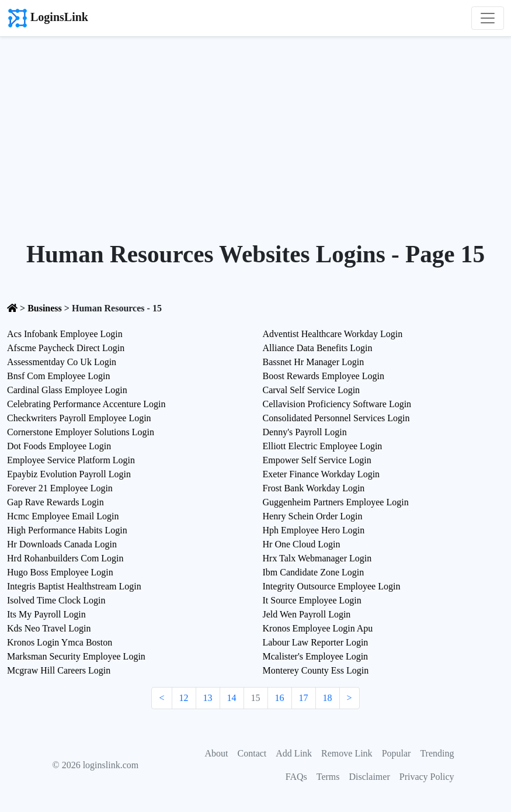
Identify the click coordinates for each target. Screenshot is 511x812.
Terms (328, 777)
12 (184, 698)
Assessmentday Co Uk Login (62, 362)
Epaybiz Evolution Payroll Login (69, 474)
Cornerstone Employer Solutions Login (81, 432)
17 (304, 698)
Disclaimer (370, 777)
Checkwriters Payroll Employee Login (79, 418)
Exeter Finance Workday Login (321, 474)
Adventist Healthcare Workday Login (333, 334)
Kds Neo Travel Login (49, 628)
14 (232, 698)
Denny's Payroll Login (305, 432)
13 (208, 698)
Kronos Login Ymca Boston (60, 642)
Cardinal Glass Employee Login (67, 390)
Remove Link (347, 753)
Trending (437, 753)
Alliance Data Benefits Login (318, 348)
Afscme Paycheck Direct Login (66, 348)
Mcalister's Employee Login (316, 656)
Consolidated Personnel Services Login (336, 418)
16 (280, 698)
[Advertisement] (255, 124)
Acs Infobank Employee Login (65, 334)
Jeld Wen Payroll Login (307, 614)
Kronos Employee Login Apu (318, 628)
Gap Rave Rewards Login (55, 502)
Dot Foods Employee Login (59, 446)
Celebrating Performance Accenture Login (86, 404)
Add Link (294, 753)
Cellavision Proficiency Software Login (337, 404)
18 (328, 698)
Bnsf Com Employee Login (58, 376)
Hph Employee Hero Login (314, 530)
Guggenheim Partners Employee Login (336, 502)
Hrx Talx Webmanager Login (317, 558)
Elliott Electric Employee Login (323, 446)
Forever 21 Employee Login (60, 488)
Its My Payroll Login (46, 614)
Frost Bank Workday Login (314, 488)
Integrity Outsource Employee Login (332, 586)
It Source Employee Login (312, 600)
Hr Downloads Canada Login (62, 544)
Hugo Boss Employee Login (60, 572)
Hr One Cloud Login (302, 544)
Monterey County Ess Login (316, 670)
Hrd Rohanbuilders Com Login (65, 558)
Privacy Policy (427, 777)
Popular (397, 753)
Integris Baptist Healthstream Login (74, 586)
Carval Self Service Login (312, 390)
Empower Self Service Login (317, 460)
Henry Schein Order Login (313, 516)
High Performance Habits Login (67, 530)
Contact (252, 753)
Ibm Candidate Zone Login (314, 572)
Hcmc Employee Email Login (63, 516)
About (217, 753)
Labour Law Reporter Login (316, 642)
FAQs (296, 777)
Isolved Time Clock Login (56, 600)
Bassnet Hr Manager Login (314, 362)
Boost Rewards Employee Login (324, 376)
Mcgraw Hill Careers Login (59, 670)
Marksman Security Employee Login (76, 656)
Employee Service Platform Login (71, 460)
